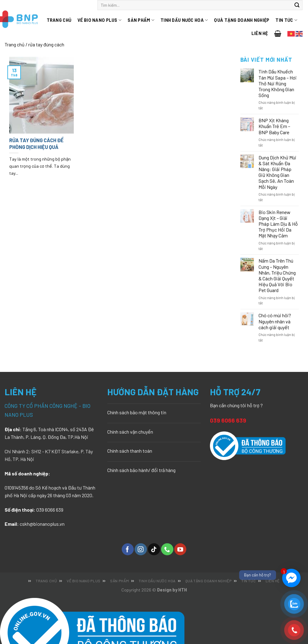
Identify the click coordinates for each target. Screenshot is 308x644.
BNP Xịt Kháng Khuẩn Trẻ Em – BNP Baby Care (274, 126)
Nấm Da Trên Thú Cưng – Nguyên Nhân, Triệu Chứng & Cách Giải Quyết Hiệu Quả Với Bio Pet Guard (277, 275)
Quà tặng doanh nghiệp (242, 20)
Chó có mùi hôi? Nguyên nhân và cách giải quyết (275, 321)
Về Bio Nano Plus (99, 20)
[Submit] (297, 5)
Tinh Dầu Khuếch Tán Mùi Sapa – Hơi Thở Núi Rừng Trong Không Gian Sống (278, 83)
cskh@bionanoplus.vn (42, 524)
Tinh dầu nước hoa (184, 20)
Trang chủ (59, 20)
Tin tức (286, 20)
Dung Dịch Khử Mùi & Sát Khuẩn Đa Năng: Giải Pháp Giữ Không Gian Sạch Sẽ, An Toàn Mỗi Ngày (277, 172)
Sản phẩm (141, 20)
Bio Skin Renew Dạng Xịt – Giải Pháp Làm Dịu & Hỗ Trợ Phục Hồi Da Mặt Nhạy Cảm (278, 224)
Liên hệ (260, 33)
